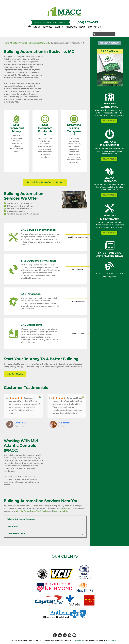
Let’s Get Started (15, 374)
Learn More (109, 121)
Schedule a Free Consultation (45, 182)
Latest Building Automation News (110, 255)
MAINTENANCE (110, 219)
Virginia (19, 511)
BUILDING (110, 104)
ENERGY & (110, 142)
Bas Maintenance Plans (78, 237)
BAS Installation (78, 301)
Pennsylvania (30, 511)
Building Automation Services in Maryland (30, 43)
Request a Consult (109, 43)
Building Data (78, 333)
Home (6, 43)
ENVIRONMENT (110, 145)
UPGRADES (110, 181)
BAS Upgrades (78, 269)
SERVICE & (110, 216)
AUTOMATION (110, 107)
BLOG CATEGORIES (110, 274)
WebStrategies (112, 640)
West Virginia (42, 511)
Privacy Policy (78, 640)
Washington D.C (60, 511)
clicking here (65, 508)
